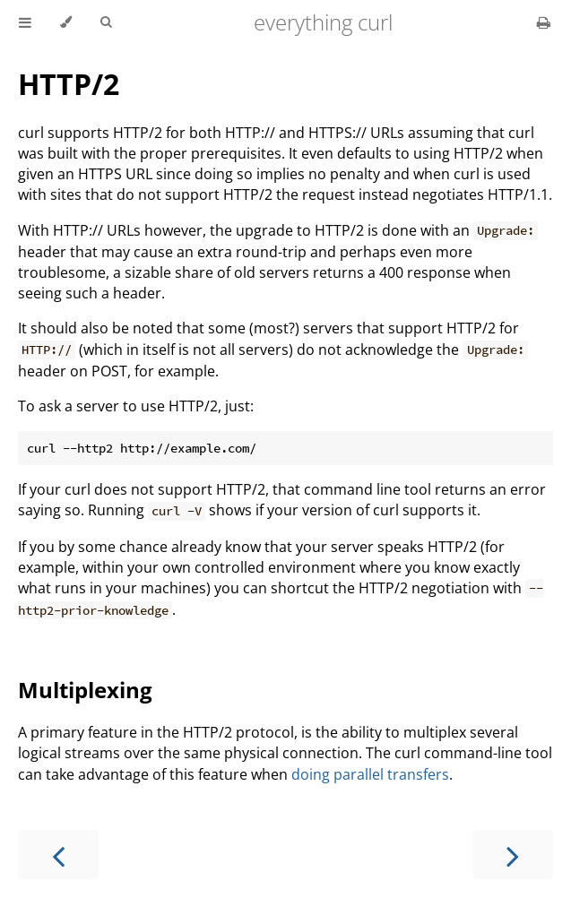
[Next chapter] (513, 855)
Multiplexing (85, 690)
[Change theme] (66, 22)
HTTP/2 (69, 84)
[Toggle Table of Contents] (25, 22)
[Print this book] (544, 22)
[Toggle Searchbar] (106, 22)
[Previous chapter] (58, 855)
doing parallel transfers (370, 774)
